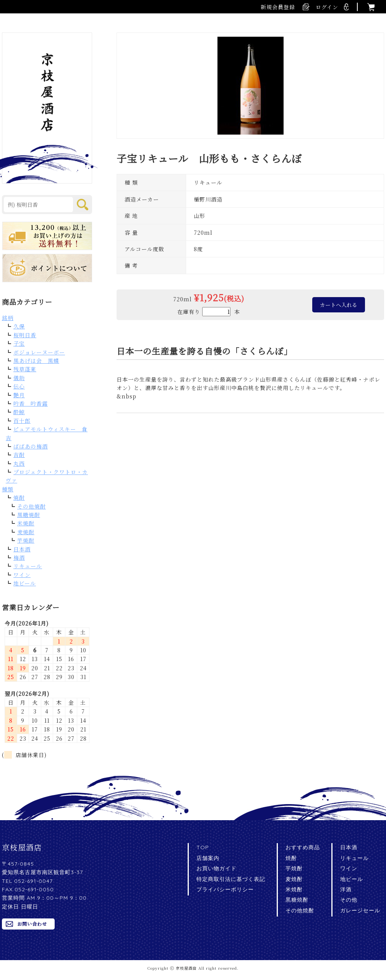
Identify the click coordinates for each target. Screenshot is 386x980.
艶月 (19, 395)
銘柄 (8, 318)
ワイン (22, 575)
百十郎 (22, 421)
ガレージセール (360, 910)
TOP (203, 847)
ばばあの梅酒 (31, 446)
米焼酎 (26, 523)
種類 (8, 489)
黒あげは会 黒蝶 (36, 361)
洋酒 (346, 889)
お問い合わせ (32, 924)
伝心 (19, 386)
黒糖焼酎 (29, 515)
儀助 (19, 378)
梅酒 (19, 557)
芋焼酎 (26, 540)
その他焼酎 (32, 506)
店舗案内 (208, 858)
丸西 (19, 463)
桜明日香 (25, 335)
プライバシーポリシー (225, 889)
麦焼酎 (26, 532)
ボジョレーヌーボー (39, 352)
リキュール (28, 566)
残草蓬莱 (25, 369)
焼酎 (19, 497)
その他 (349, 900)
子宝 (19, 343)
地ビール (25, 583)
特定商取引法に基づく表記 (231, 879)
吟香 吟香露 (31, 403)
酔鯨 (19, 412)
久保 (19, 326)
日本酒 (22, 549)
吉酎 (19, 455)
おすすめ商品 (303, 847)
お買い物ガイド (217, 868)
